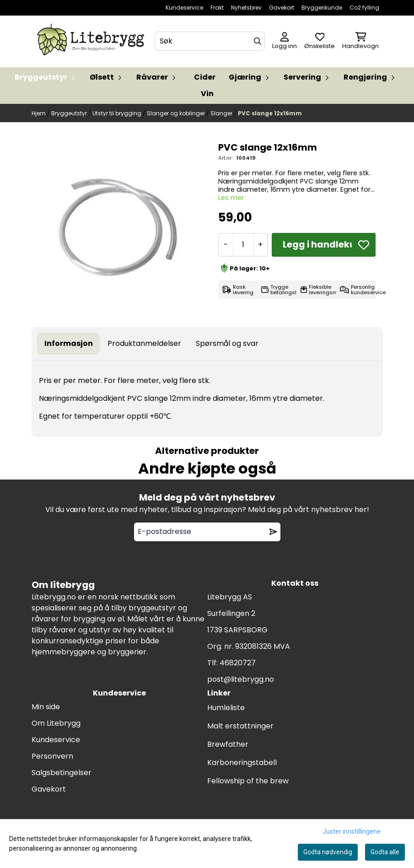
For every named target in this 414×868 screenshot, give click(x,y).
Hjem (39, 113)
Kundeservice (184, 8)
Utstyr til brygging (118, 113)
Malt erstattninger (240, 726)
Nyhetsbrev (246, 8)
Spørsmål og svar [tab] (227, 343)
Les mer (231, 198)
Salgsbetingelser (62, 773)
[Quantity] (243, 245)
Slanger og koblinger (177, 113)
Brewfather (228, 744)
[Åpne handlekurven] (360, 41)
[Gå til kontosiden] (285, 41)
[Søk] (210, 41)
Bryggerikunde (322, 8)
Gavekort (282, 8)
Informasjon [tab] (69, 343)
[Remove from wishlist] (273, 532)
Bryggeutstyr (70, 113)
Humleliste (226, 708)
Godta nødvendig (328, 852)
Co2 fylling (364, 8)
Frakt (217, 8)
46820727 (238, 663)
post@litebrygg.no (241, 679)
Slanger (222, 113)
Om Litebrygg (56, 723)
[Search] (258, 41)
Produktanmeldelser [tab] (144, 343)
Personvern (52, 756)
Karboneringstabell (242, 763)
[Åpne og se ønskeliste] (320, 41)
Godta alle (385, 852)
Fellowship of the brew (248, 781)
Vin (207, 94)
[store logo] (92, 41)
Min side (46, 707)
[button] (364, 245)
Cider (205, 77)
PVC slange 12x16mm (270, 113)
